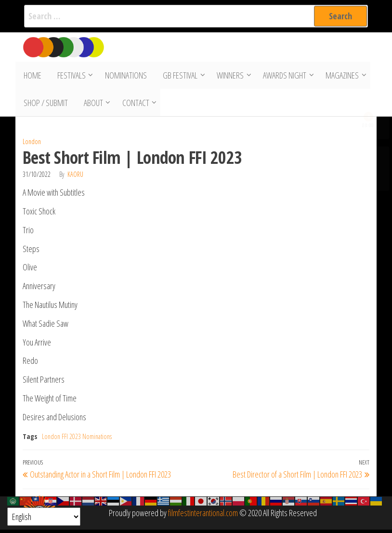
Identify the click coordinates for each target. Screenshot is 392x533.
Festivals (69, 76)
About (91, 105)
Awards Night (281, 76)
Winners (226, 76)
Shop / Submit (45, 105)
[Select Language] (44, 517)
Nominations (124, 76)
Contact (133, 105)
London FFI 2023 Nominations (77, 439)
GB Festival (176, 76)
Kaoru (75, 178)
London (32, 145)
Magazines (338, 76)
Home (32, 76)
